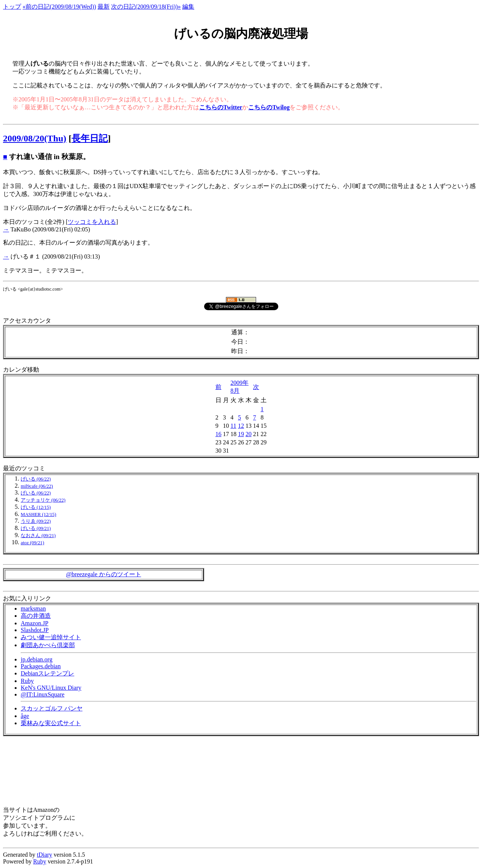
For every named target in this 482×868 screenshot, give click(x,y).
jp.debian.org (37, 659)
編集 (188, 7)
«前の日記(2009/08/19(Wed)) (59, 7)
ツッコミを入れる (92, 222)
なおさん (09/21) (38, 536)
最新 (104, 7)
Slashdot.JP (35, 630)
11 (233, 426)
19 (241, 434)
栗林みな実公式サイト (51, 723)
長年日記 (90, 138)
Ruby (27, 681)
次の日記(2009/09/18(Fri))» (146, 7)
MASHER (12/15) (38, 514)
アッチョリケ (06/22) (43, 500)
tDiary (45, 855)
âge (25, 716)
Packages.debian (41, 666)
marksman (33, 609)
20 (249, 434)
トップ (12, 7)
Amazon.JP (34, 623)
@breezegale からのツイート (103, 574)
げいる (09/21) (36, 528)
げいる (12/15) (36, 507)
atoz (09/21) (32, 543)
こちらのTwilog (269, 107)
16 (218, 434)
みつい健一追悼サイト (51, 637)
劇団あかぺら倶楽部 (48, 645)
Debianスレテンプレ (47, 673)
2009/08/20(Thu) (35, 138)
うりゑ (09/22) (36, 521)
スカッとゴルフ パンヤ (52, 708)
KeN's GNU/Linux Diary (51, 688)
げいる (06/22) (36, 479)
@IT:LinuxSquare (43, 694)
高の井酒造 (36, 616)
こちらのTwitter (221, 107)
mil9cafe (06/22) (37, 486)
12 (241, 426)
